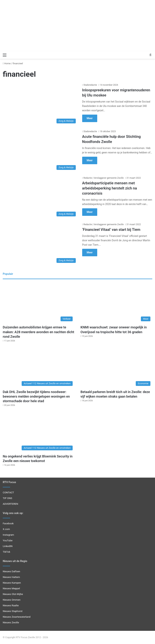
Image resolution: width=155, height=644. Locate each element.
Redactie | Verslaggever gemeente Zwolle (104, 178)
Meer (90, 118)
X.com (6, 529)
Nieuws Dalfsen (11, 571)
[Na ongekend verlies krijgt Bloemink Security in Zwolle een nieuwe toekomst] (39, 432)
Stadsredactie (90, 85)
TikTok (7, 552)
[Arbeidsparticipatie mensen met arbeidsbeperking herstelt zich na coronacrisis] (40, 197)
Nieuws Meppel (11, 588)
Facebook (8, 523)
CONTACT (8, 492)
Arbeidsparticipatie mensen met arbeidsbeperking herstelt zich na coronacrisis (110, 188)
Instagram (8, 535)
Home (7, 63)
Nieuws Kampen (12, 583)
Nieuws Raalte (11, 605)
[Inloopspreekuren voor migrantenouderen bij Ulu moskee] (40, 104)
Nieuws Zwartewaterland (17, 617)
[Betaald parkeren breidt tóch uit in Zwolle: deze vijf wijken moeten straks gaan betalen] (116, 367)
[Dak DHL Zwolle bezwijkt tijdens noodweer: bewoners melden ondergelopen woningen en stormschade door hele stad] (39, 367)
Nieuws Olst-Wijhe (13, 594)
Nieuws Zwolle (11, 622)
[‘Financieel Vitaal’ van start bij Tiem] (40, 244)
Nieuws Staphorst (13, 611)
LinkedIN (8, 546)
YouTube (8, 540)
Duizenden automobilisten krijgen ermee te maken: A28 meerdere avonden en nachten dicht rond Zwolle (38, 332)
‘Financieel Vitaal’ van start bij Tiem (111, 230)
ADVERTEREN (10, 504)
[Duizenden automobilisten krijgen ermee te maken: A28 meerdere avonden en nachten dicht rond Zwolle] (39, 303)
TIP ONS (7, 498)
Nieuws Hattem (11, 577)
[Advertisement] (77, 26)
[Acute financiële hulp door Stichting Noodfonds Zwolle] (40, 151)
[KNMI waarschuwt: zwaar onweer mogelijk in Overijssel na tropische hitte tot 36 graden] (116, 303)
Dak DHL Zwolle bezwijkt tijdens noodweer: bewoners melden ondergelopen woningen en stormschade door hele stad (36, 396)
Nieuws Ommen (12, 600)
